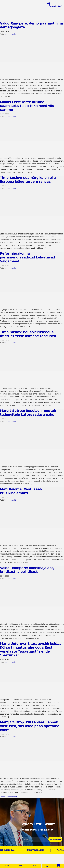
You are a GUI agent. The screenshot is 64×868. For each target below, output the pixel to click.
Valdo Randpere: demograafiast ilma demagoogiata (31, 25)
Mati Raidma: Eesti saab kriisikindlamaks (21, 491)
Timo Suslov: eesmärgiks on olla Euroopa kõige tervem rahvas (28, 180)
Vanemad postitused (8, 797)
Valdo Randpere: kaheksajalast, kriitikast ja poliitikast (27, 570)
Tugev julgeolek (37, 850)
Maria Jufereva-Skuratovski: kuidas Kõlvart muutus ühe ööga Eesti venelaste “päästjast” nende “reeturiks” (31, 649)
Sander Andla (11, 34)
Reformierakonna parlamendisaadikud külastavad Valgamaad (27, 257)
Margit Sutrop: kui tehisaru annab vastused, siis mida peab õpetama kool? (30, 726)
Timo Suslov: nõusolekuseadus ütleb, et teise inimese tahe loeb (28, 334)
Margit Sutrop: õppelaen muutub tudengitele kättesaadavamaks (28, 413)
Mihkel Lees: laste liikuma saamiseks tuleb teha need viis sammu (27, 106)
